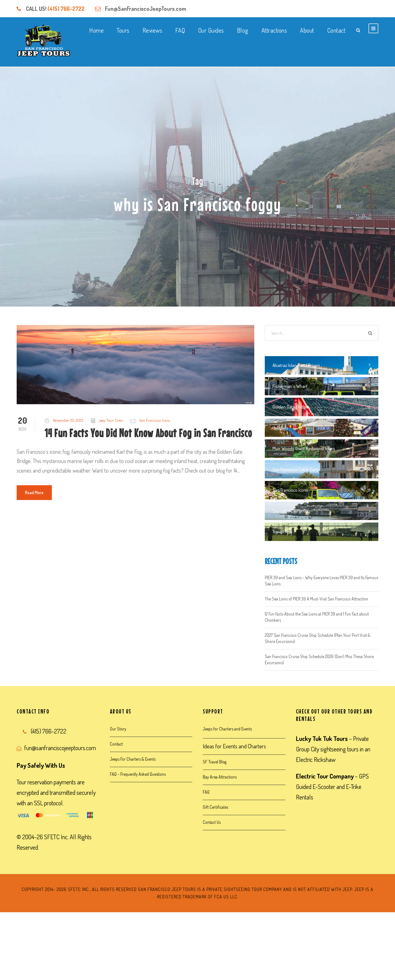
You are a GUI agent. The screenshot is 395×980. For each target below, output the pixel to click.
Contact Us (212, 822)
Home (96, 30)
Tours (123, 30)
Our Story (118, 729)
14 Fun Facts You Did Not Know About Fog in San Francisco (148, 433)
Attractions (274, 30)
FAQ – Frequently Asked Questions (138, 774)
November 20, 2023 (68, 420)
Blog (243, 30)
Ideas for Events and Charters (234, 746)
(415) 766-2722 (66, 9)
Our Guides (211, 30)
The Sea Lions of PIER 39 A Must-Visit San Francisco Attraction (316, 599)
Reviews (153, 30)
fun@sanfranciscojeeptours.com (60, 748)
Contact (336, 30)
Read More (34, 492)
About (307, 30)
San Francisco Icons (155, 420)
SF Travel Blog (215, 762)
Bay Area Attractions (220, 777)
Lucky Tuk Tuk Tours (322, 738)
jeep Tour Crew (111, 420)
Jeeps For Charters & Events (133, 759)
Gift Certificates (215, 807)
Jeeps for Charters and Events (227, 729)
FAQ (180, 30)
